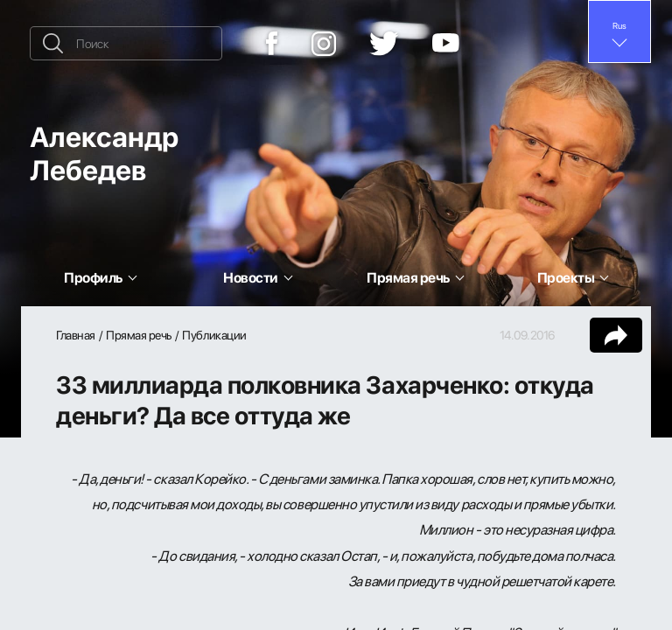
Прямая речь (139, 335)
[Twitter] (384, 44)
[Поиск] (126, 43)
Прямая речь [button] (408, 277)
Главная (76, 335)
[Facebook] (272, 43)
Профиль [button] (93, 277)
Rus (619, 25)
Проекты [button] (566, 277)
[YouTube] (446, 44)
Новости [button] (251, 277)
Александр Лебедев (104, 153)
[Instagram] (324, 44)
